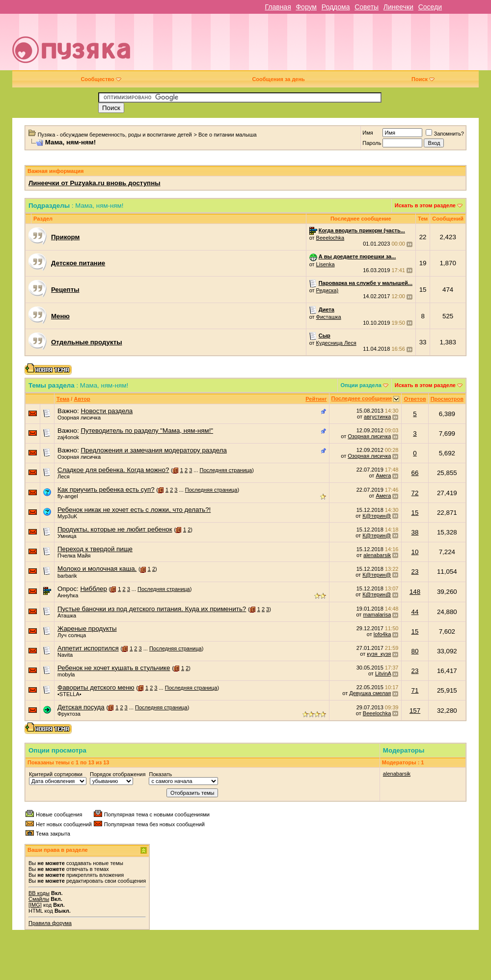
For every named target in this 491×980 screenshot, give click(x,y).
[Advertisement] (341, 46)
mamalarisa (377, 615)
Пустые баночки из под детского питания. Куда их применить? (152, 609)
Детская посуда (81, 707)
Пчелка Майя (74, 556)
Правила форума (50, 923)
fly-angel (68, 496)
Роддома (336, 7)
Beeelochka (330, 238)
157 (415, 711)
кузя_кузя (379, 654)
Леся (64, 476)
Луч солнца (72, 635)
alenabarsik (377, 555)
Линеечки (398, 7)
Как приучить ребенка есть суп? (106, 490)
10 (415, 552)
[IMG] (35, 905)
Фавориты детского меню (96, 687)
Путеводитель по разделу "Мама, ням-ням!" (147, 431)
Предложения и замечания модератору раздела (153, 450)
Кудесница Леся (336, 343)
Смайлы (39, 899)
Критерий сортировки (56, 774)
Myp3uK (67, 516)
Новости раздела (107, 411)
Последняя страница (226, 470)
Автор (82, 399)
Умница (67, 536)
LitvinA (383, 673)
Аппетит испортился (88, 648)
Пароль (372, 143)
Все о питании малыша (228, 135)
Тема (63, 399)
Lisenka (326, 264)
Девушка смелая (370, 693)
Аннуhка (68, 595)
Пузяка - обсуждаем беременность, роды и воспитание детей (115, 135)
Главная (278, 7)
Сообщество (101, 79)
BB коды (39, 893)
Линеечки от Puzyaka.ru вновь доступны (95, 183)
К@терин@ (377, 516)
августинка (377, 417)
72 (415, 493)
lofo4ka (382, 634)
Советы (367, 7)
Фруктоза (69, 714)
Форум (306, 7)
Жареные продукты (87, 629)
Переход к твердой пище (95, 549)
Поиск (423, 79)
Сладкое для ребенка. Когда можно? (113, 470)
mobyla (66, 674)
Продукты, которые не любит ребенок (115, 529)
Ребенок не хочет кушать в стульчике (114, 668)
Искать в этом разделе (425, 205)
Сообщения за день (278, 79)
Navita (65, 655)
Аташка (67, 616)
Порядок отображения (118, 774)
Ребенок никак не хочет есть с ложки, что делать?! (134, 510)
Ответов (415, 399)
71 (415, 690)
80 (415, 651)
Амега (383, 476)
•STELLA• (69, 694)
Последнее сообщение (362, 398)
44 (415, 612)
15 (415, 513)
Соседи (430, 7)
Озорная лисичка (79, 418)
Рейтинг (316, 399)
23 (415, 572)
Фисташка (329, 317)
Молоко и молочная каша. (97, 569)
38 (415, 532)
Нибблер (93, 589)
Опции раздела (361, 385)
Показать (160, 774)
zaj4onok (68, 437)
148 (415, 592)
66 (415, 473)
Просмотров (447, 399)
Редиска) (327, 290)
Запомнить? (445, 134)
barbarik (67, 576)
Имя (368, 133)
